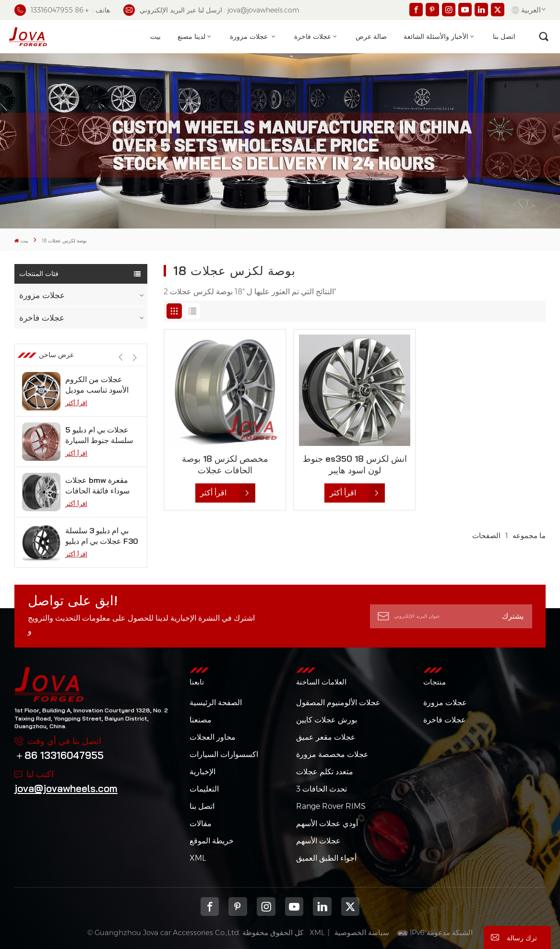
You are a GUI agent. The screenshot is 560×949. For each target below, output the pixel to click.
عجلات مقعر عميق (326, 737)
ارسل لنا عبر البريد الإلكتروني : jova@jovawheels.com (211, 10)
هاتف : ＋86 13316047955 (62, 10)
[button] (135, 357)
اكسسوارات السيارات (224, 754)
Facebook (210, 907)
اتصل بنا (504, 36)
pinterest (238, 907)
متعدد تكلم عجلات (325, 772)
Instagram (266, 907)
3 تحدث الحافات (322, 789)
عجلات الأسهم (318, 841)
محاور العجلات (213, 737)
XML (198, 858)
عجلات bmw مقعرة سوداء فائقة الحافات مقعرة (97, 486)
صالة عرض (371, 36)
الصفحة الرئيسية (216, 703)
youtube (294, 907)
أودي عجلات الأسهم (327, 823)
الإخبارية (203, 772)
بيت (155, 36)
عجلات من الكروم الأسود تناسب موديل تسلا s (97, 385)
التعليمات (204, 789)
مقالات (201, 823)
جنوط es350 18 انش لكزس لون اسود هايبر (355, 464)
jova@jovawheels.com (66, 788)
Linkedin (322, 907)
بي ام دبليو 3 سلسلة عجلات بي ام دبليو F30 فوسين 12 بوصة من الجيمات (102, 536)
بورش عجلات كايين (327, 720)
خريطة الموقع (212, 841)
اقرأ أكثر (76, 403)
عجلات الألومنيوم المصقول (338, 703)
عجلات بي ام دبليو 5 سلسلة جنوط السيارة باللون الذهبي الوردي (99, 435)
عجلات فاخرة (313, 36)
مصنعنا (201, 720)
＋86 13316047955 (59, 755)
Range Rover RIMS (331, 806)
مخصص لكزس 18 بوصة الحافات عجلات (225, 464)
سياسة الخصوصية (362, 932)
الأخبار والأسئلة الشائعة (436, 36)
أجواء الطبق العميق (326, 858)
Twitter (351, 907)
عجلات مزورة (250, 36)
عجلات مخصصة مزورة (332, 754)
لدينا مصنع (191, 36)
